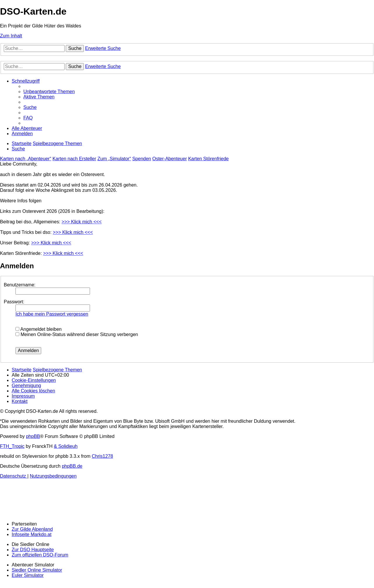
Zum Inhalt (11, 36)
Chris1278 (102, 456)
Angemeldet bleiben (39, 329)
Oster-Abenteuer (169, 159)
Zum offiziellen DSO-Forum (40, 555)
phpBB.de (72, 466)
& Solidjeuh (66, 446)
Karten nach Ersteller (74, 159)
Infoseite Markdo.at (32, 534)
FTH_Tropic (12, 446)
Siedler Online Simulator (37, 570)
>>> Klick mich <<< (82, 222)
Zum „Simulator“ (114, 159)
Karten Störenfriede (208, 159)
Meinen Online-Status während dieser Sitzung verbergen (77, 334)
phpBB (33, 436)
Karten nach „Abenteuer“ (26, 159)
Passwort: (14, 302)
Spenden (142, 159)
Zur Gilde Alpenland (32, 529)
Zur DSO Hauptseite (33, 550)
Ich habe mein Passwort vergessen (52, 314)
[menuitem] (49, 92)
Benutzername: (20, 285)
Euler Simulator (28, 575)
